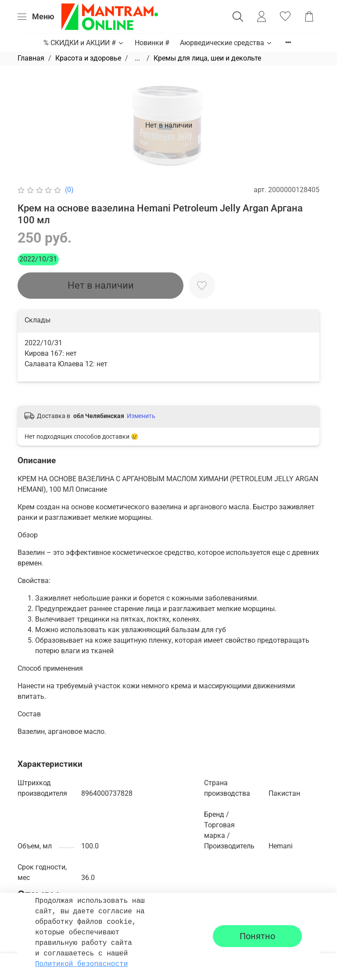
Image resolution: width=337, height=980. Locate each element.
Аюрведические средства (226, 43)
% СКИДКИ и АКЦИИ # (84, 43)
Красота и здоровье (88, 58)
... (137, 58)
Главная (31, 58)
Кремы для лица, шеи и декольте (207, 58)
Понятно (257, 936)
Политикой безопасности (81, 964)
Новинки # (152, 43)
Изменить (141, 416)
